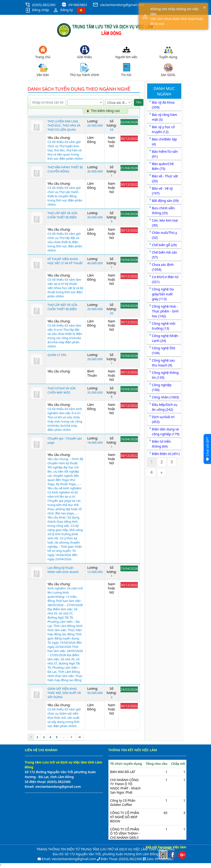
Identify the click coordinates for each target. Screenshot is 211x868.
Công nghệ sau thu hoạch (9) (164, 363)
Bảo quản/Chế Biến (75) (163, 166)
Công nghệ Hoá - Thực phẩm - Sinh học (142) (165, 311)
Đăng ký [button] (63, 10)
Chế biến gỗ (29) (164, 245)
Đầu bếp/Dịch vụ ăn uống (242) (165, 407)
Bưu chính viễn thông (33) (163, 210)
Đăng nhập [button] (37, 10)
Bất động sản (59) (165, 201)
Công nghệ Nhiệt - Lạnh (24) (166, 338)
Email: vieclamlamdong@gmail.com (68, 859)
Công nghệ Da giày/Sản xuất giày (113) (163, 294)
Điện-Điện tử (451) (166, 454)
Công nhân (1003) (166, 397)
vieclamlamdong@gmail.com (122, 5)
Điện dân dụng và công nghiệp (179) (166, 432)
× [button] (205, 7)
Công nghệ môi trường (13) (164, 326)
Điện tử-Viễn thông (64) (162, 444)
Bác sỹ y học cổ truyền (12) (163, 129)
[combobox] (85, 102)
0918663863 (78, 5)
